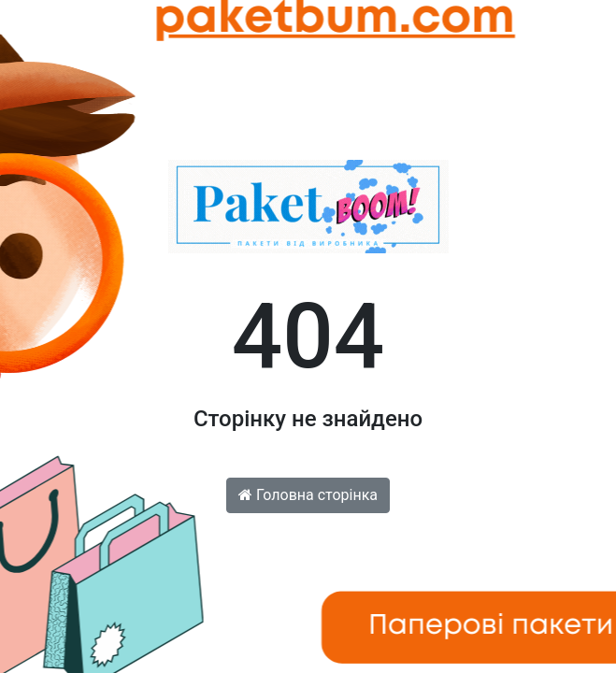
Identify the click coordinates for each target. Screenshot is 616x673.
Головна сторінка (308, 495)
